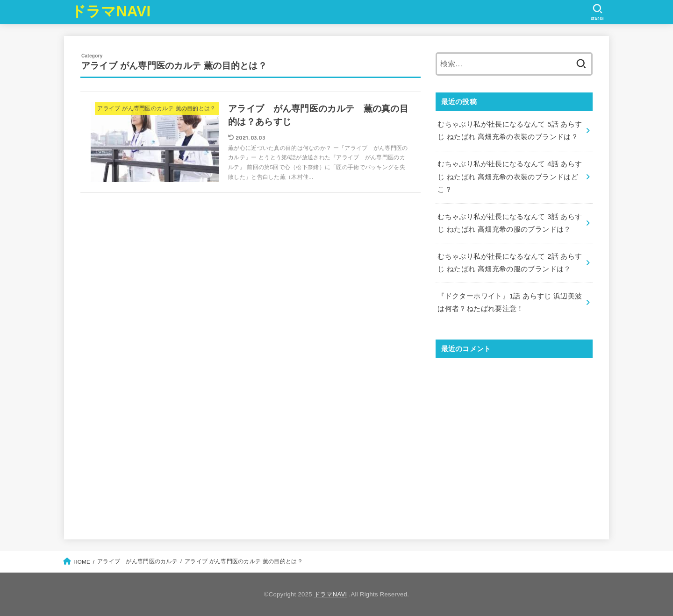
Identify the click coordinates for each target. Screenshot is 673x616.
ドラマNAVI (111, 11)
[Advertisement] (514, 441)
